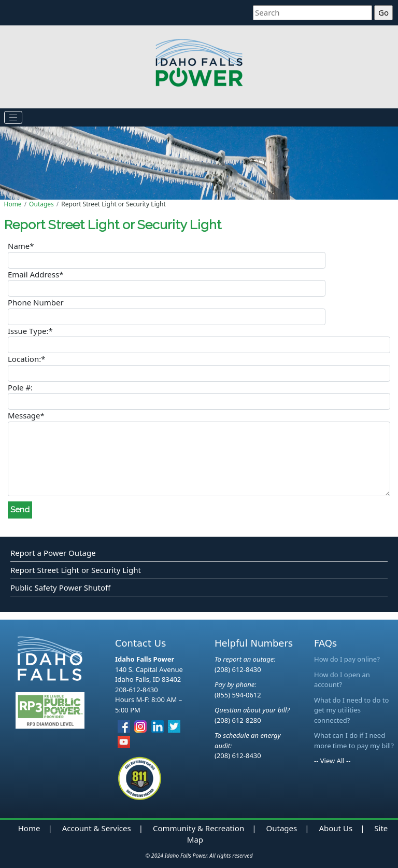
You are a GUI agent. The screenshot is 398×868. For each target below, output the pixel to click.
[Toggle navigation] (13, 118)
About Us (336, 828)
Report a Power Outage (53, 553)
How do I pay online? (347, 659)
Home (13, 204)
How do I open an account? (342, 680)
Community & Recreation (198, 828)
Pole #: (20, 387)
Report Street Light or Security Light (76, 570)
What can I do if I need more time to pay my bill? (354, 740)
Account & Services (97, 828)
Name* (21, 246)
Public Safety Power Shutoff (60, 587)
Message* (26, 415)
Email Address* (35, 274)
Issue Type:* (30, 331)
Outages (41, 204)
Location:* (26, 359)
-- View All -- (332, 761)
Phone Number (36, 302)
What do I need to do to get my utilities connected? (351, 710)
